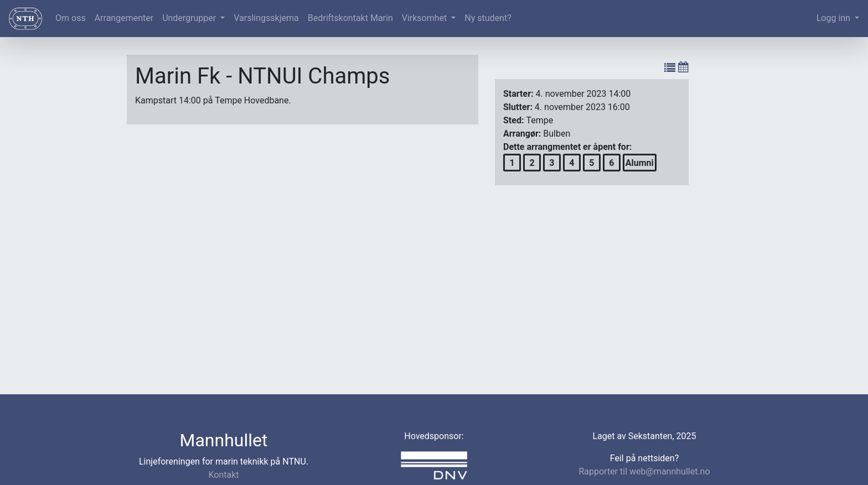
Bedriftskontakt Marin (350, 18)
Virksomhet (426, 18)
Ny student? (488, 18)
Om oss (71, 18)
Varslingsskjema (266, 18)
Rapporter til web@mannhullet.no (644, 471)
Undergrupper (190, 18)
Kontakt (223, 475)
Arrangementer (124, 18)
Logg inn (835, 18)
